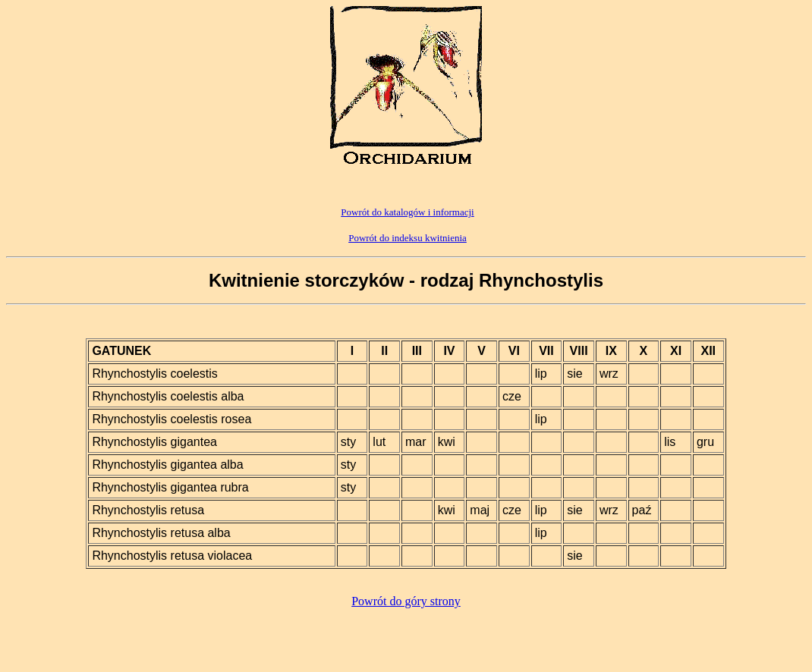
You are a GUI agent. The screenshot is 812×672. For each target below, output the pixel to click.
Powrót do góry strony (406, 601)
